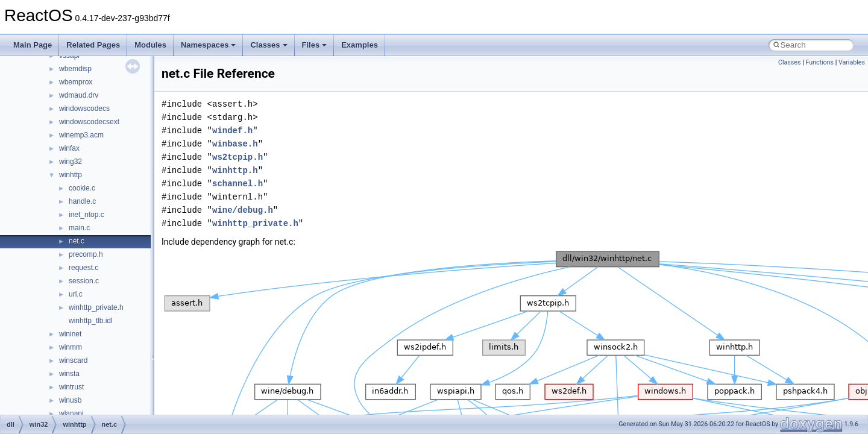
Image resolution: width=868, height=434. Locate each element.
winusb (70, 400)
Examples (360, 45)
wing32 (71, 162)
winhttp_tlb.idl (91, 321)
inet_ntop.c (86, 215)
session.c (84, 281)
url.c (76, 294)
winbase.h (235, 144)
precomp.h (86, 254)
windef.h (232, 131)
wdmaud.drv (79, 95)
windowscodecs (84, 108)
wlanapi (71, 414)
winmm (71, 347)
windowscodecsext (89, 122)
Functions (819, 62)
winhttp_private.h (96, 307)
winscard (73, 360)
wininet (70, 334)
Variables (852, 62)
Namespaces (209, 45)
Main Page (33, 45)
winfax (69, 148)
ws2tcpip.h (237, 157)
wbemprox (76, 82)
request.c (83, 268)
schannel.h (237, 184)
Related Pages (93, 45)
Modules (150, 45)
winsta (69, 374)
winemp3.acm (81, 135)
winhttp (71, 175)
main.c (79, 228)
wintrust (71, 387)
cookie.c (82, 188)
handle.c (82, 201)
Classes (269, 45)
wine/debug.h (243, 210)
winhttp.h (235, 170)
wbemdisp (75, 69)
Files (315, 45)
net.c (77, 241)
